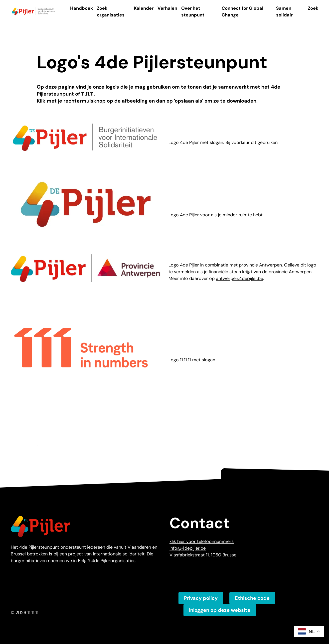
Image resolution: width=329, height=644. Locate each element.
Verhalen (167, 8)
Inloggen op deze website (220, 610)
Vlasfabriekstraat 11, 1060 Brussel (203, 555)
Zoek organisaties (111, 12)
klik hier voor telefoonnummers (202, 541)
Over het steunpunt (193, 12)
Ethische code (252, 598)
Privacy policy (201, 598)
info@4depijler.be (188, 548)
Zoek (313, 8)
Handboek (82, 8)
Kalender (144, 8)
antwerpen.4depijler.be (240, 278)
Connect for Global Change (243, 12)
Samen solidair (284, 12)
